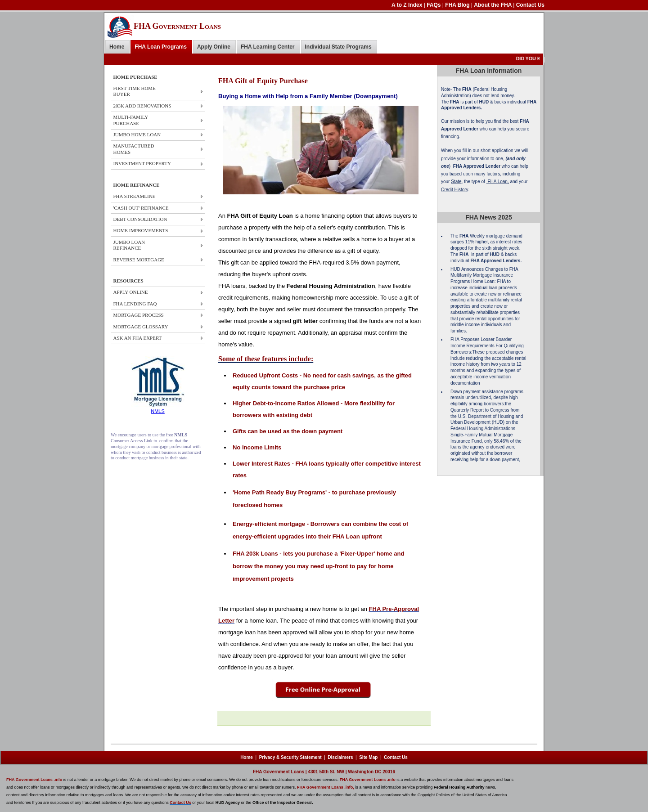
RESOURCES (128, 281)
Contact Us (530, 5)
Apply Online (214, 47)
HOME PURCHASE (135, 77)
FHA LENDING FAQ (135, 304)
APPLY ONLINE (131, 292)
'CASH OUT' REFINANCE (141, 208)
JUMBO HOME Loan (137, 135)
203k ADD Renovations (142, 106)
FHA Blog (458, 5)
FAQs (434, 5)
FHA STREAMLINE (135, 196)
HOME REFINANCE (137, 185)
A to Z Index (408, 5)
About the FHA (493, 5)
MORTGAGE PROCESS (139, 315)
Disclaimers (340, 757)
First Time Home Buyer (135, 91)
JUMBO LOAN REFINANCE (129, 245)
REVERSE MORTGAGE (139, 260)
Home (117, 47)
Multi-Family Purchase (131, 120)
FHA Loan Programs (161, 47)
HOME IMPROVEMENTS (141, 230)
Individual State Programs (338, 47)
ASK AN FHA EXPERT (138, 338)
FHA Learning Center (268, 47)
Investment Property (142, 163)
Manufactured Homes (134, 149)
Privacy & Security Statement (290, 757)
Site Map (368, 757)
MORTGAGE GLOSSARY (141, 327)
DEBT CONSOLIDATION (140, 219)
